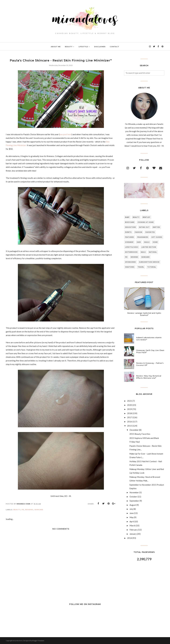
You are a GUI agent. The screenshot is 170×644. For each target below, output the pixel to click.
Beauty (17, 510)
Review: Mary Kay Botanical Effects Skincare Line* (149, 377)
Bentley (146, 217)
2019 (130, 409)
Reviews (29, 510)
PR (23, 510)
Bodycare (130, 222)
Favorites (150, 232)
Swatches (130, 267)
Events (128, 232)
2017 (130, 417)
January (133, 534)
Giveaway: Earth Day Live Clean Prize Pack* (150, 351)
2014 (130, 538)
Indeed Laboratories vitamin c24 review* (149, 339)
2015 (130, 426)
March (132, 526)
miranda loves (18, 641)
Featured (130, 237)
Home (155, 242)
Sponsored (130, 262)
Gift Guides (157, 237)
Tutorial (152, 267)
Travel (141, 267)
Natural (153, 252)
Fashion (138, 232)
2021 (130, 401)
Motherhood (131, 252)
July (131, 509)
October (133, 497)
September (134, 501)
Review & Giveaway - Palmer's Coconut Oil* (150, 364)
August (133, 505)
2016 (130, 422)
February (134, 530)
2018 (130, 413)
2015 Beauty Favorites (140, 434)
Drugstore (130, 227)
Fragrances (143, 237)
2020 (130, 405)
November (134, 492)
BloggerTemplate (38, 641)
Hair (139, 242)
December (134, 430)
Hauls (147, 242)
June (132, 513)
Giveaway (129, 242)
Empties (156, 227)
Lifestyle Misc (132, 247)
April (132, 521)
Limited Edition (149, 247)
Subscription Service (149, 262)
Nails (143, 252)
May (132, 517)
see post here (66, 134)
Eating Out (144, 227)
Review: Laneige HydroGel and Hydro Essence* (144, 314)
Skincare (39, 510)
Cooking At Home (146, 222)
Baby (127, 217)
